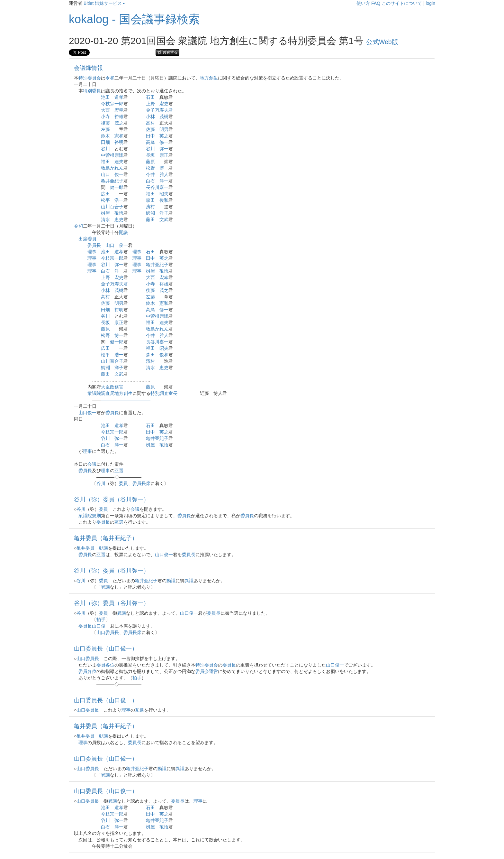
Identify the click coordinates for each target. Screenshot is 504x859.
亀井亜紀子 (112, 181)
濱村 (150, 207)
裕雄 (119, 117)
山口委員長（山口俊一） (106, 649)
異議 (189, 581)
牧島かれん (112, 168)
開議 (123, 232)
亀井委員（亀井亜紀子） (106, 538)
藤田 (150, 219)
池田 (105, 97)
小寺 (105, 117)
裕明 (119, 142)
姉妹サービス (110, 3)
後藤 (105, 123)
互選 (119, 471)
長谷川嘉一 (157, 187)
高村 (150, 123)
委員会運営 (207, 671)
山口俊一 (87, 413)
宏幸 (119, 110)
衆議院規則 (90, 516)
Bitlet (89, 3)
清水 (105, 219)
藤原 (150, 162)
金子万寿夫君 (159, 110)
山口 (105, 174)
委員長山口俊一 (94, 626)
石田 (150, 97)
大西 (105, 110)
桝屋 (105, 213)
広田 (105, 194)
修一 (164, 142)
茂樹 (164, 117)
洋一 (164, 181)
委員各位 (105, 665)
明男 (164, 129)
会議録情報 (88, 68)
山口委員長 (108, 632)
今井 (150, 174)
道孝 (119, 97)
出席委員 (87, 239)
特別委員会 (90, 78)
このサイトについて (402, 3)
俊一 (119, 174)
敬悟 (119, 213)
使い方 (363, 3)
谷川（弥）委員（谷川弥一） (112, 500)
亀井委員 (85, 548)
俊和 (164, 200)
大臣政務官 (112, 387)
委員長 (94, 245)
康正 (164, 155)
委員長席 (141, 483)
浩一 (119, 200)
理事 (92, 252)
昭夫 (164, 194)
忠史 (119, 219)
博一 (164, 168)
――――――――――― (126, 400)
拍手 (101, 620)
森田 (150, 200)
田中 (150, 136)
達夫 (119, 162)
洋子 (164, 213)
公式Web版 (382, 42)
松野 (150, 168)
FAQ (376, 3)
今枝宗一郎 (112, 104)
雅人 (164, 174)
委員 (123, 483)
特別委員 (92, 91)
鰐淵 (150, 213)
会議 (92, 464)
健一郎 (117, 187)
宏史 (164, 104)
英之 (164, 136)
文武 (164, 219)
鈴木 (105, 136)
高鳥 (150, 142)
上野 (150, 104)
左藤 (105, 129)
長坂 (150, 155)
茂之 (119, 123)
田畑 (105, 142)
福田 (105, 162)
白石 (150, 181)
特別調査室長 (164, 393)
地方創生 (209, 78)
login (430, 3)
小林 (150, 117)
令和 (110, 78)
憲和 (119, 136)
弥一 (164, 149)
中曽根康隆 (112, 155)
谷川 (105, 149)
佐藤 (150, 129)
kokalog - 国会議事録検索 (134, 19)
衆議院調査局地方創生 (110, 393)
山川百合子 (112, 207)
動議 (104, 548)
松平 (105, 200)
